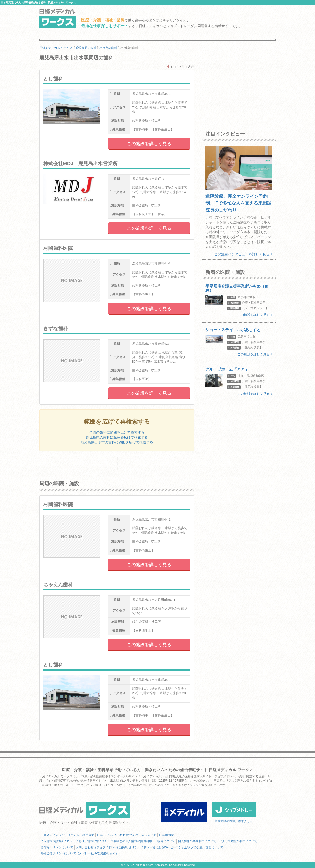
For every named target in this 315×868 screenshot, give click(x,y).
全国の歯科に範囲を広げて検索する (117, 432)
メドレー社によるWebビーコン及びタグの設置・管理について (182, 847)
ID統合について (165, 841)
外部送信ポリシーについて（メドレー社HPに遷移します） (80, 853)
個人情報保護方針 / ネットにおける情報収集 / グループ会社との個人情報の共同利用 (96, 841)
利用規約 (88, 835)
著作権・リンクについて (57, 847)
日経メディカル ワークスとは (60, 835)
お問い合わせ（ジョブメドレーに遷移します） (107, 847)
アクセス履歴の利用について (238, 841)
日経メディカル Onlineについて (118, 835)
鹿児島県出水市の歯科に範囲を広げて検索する (117, 442)
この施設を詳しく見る (149, 144)
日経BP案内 (167, 835)
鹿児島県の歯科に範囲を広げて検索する (117, 437)
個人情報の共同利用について (197, 841)
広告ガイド (149, 835)
